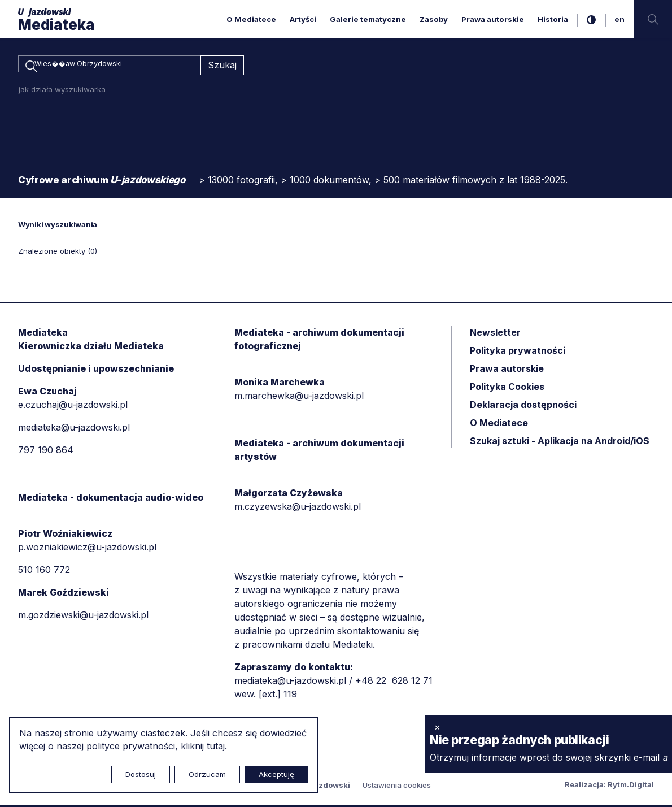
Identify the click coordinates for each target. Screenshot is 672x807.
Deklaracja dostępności (523, 406)
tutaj (216, 746)
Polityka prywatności (518, 352)
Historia (553, 19)
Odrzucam (207, 774)
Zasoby (434, 19)
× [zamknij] (437, 727)
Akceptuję (276, 774)
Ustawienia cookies (397, 787)
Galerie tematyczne (368, 19)
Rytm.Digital (631, 786)
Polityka (507, 388)
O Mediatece (251, 19)
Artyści (303, 19)
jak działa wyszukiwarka (62, 91)
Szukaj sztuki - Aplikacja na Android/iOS (560, 442)
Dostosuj (141, 774)
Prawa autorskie (493, 19)
